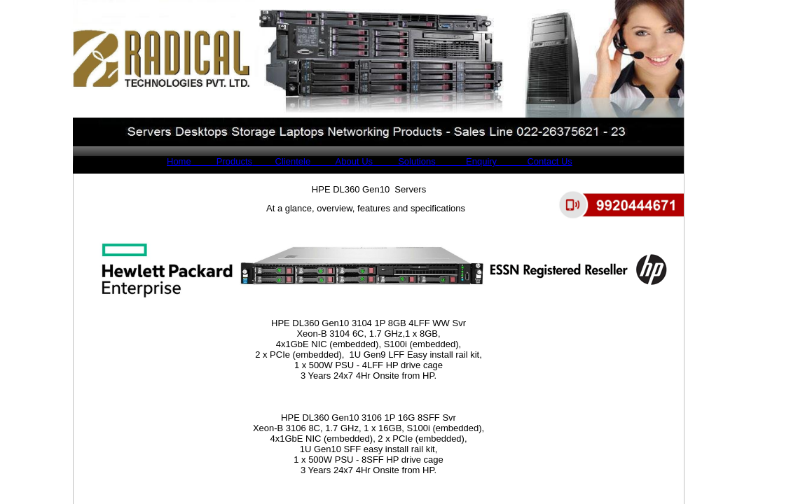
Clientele (281, 161)
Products (222, 161)
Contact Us (536, 161)
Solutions (404, 161)
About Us (342, 161)
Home (179, 161)
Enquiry (468, 161)
